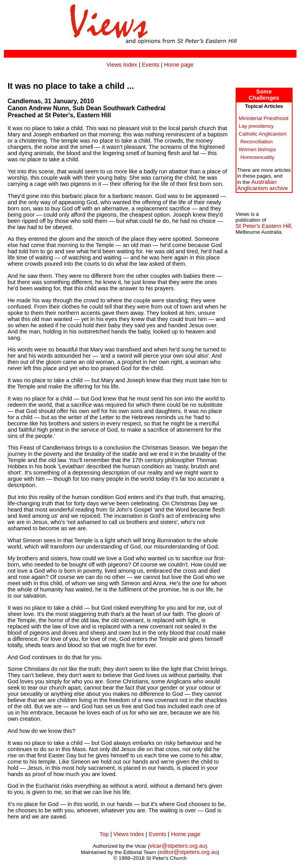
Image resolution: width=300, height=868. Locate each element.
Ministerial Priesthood (264, 118)
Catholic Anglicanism (263, 134)
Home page (179, 65)
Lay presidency (256, 126)
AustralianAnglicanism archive (263, 185)
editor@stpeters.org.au (188, 852)
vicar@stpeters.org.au (178, 846)
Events (151, 65)
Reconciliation (257, 142)
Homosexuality (257, 157)
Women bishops (257, 149)
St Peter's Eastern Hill (263, 226)
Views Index (122, 65)
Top (104, 834)
